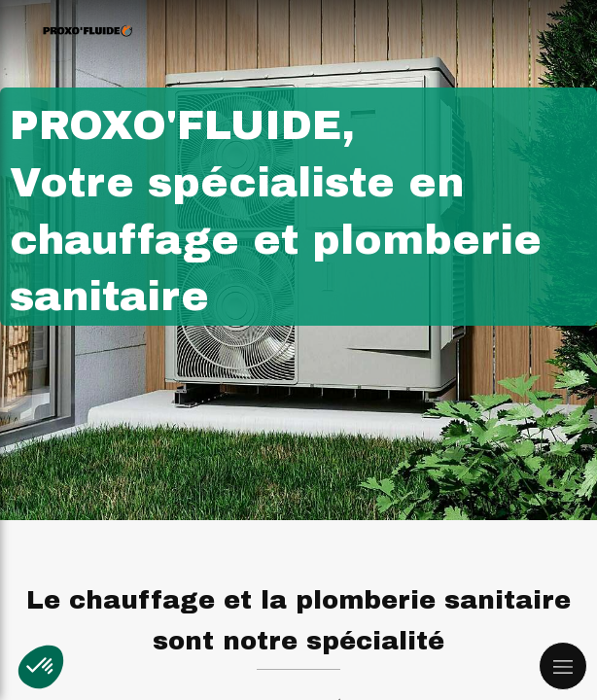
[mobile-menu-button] (563, 666)
